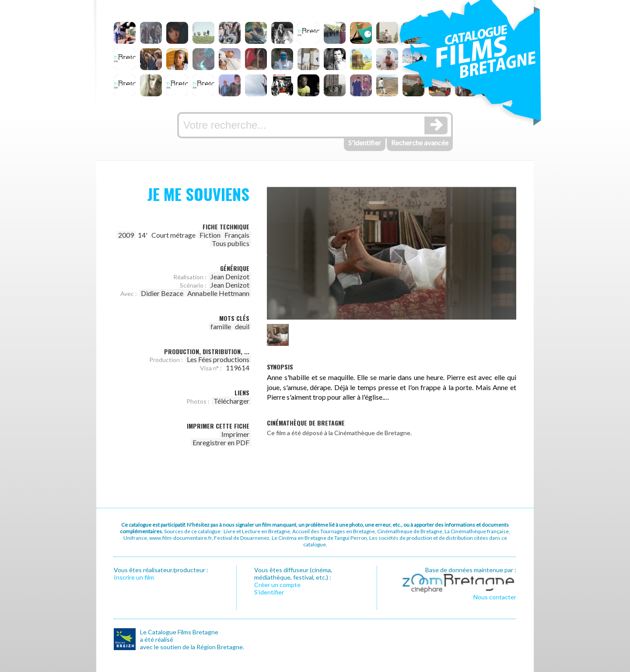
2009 (126, 235)
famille (221, 326)
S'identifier (365, 142)
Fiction (210, 235)
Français (237, 235)
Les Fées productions (218, 359)
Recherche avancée (420, 142)
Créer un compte (277, 585)
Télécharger (231, 401)
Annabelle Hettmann (218, 293)
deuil (242, 326)
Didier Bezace (162, 293)
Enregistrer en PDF (221, 442)
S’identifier (269, 592)
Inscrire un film (134, 577)
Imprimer (235, 434)
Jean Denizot (230, 276)
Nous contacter (495, 597)
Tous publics (231, 243)
